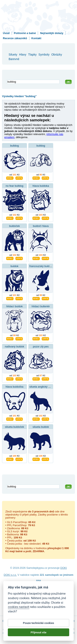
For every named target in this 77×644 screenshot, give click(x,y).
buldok (14, 266)
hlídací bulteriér (41, 306)
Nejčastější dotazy (52, 33)
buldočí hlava (41, 226)
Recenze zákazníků (15, 38)
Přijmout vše (38, 632)
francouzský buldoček (42, 266)
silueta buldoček (14, 427)
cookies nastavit (18, 607)
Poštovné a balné (25, 33)
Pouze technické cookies (38, 623)
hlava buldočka (14, 387)
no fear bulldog (14, 186)
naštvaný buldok (15, 346)
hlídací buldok (14, 306)
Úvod (6, 33)
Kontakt (36, 38)
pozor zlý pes (41, 346)
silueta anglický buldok (43, 387)
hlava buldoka (41, 186)
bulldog (15, 146)
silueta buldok (41, 427)
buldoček (14, 226)
